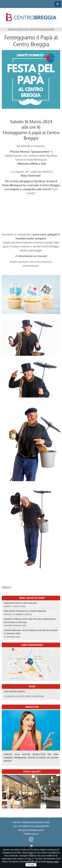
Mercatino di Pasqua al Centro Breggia (25, 611)
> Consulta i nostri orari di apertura (24, 696)
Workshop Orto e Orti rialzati (20, 603)
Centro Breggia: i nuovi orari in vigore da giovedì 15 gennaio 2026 (31, 632)
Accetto (31, 865)
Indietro (6, 587)
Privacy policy (31, 834)
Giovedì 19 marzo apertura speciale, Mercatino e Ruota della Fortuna (30, 621)
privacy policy (53, 862)
